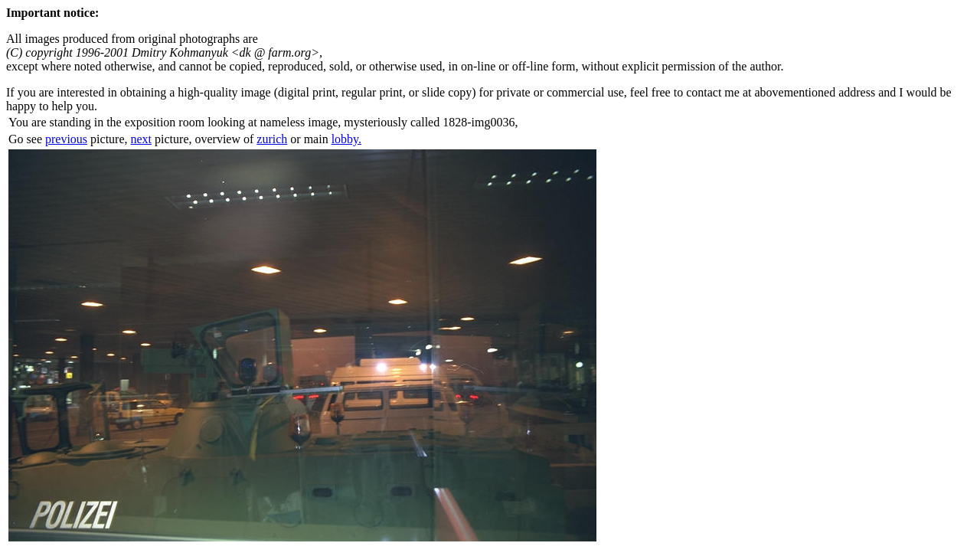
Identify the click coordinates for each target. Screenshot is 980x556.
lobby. (346, 139)
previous (66, 139)
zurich (272, 139)
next (142, 139)
